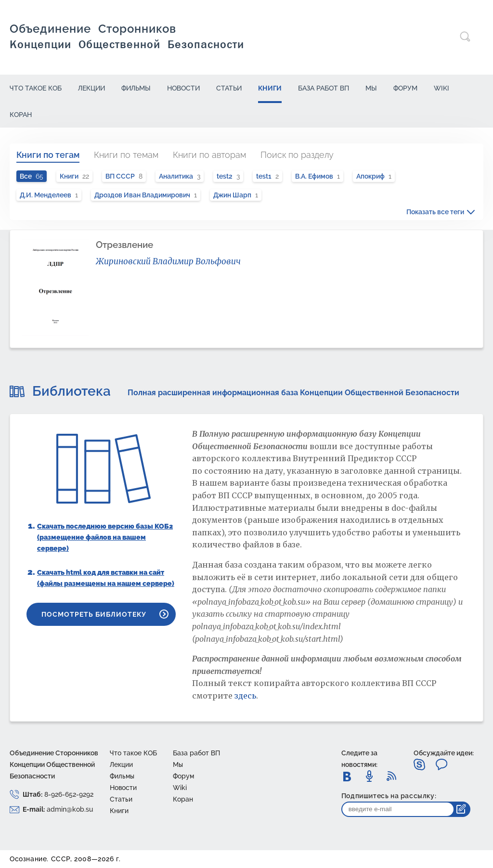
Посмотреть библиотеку (94, 614)
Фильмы (136, 88)
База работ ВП (324, 88)
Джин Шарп (236, 195)
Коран (21, 115)
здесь (245, 696)
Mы (371, 88)
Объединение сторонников (127, 36)
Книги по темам (126, 155)
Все (32, 176)
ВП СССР (124, 176)
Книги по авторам (209, 155)
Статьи (229, 88)
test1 (267, 176)
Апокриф (374, 176)
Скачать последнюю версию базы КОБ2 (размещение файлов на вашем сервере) (105, 537)
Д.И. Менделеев (49, 195)
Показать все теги (435, 212)
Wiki (441, 88)
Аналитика (180, 176)
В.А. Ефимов (318, 176)
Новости (183, 88)
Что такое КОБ (36, 88)
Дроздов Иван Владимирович (146, 195)
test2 (228, 176)
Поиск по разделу (297, 155)
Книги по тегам (48, 155)
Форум (405, 88)
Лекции (91, 88)
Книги (270, 88)
